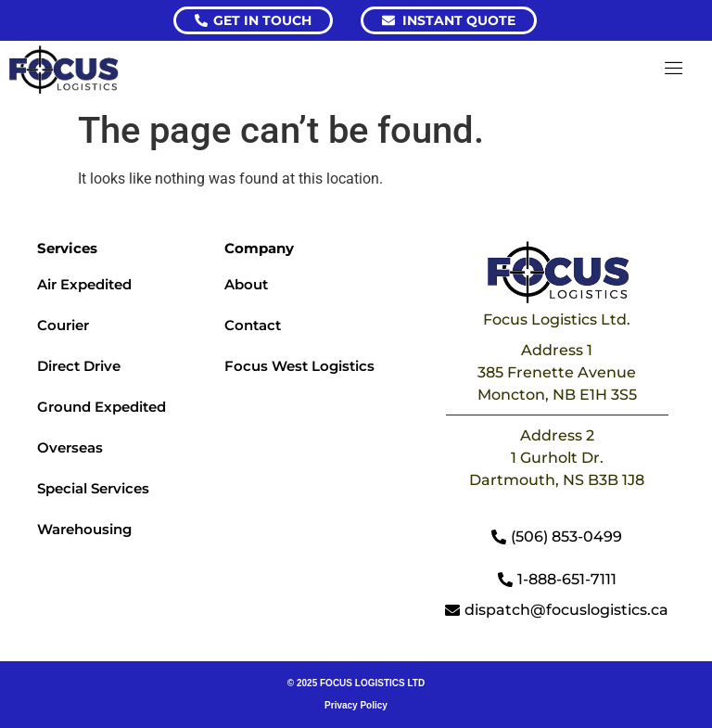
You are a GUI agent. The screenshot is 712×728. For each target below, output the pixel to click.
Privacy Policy (356, 705)
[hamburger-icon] (674, 70)
